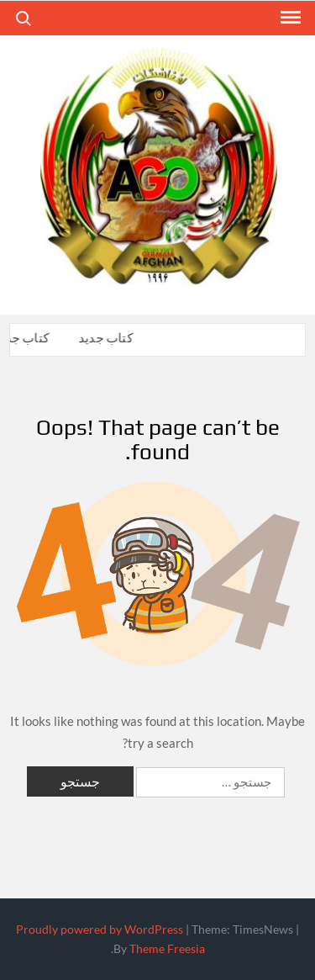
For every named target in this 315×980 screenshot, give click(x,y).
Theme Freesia (167, 948)
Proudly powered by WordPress (100, 929)
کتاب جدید (107, 338)
